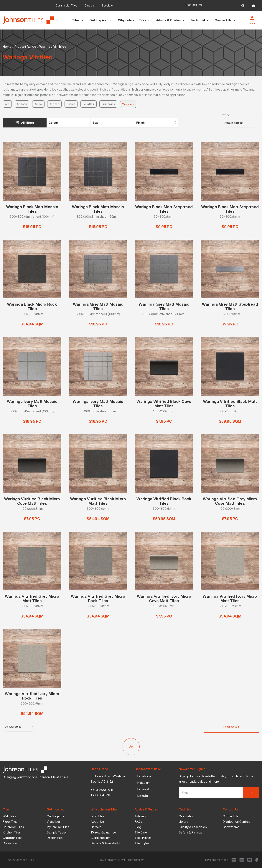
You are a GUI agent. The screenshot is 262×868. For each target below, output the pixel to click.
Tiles (78, 20)
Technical (200, 20)
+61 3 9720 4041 (102, 790)
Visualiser (53, 822)
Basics (71, 104)
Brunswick (108, 104)
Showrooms (231, 827)
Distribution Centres (237, 822)
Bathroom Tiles (13, 827)
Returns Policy (135, 860)
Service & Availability (105, 843)
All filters (28, 123)
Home (7, 47)
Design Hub (55, 838)
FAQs (138, 822)
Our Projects (55, 816)
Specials (107, 5)
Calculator (186, 816)
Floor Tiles (10, 822)
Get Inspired (101, 20)
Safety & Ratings (191, 832)
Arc (7, 104)
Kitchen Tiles (12, 832)
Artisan (54, 104)
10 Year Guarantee (103, 832)
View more (128, 104)
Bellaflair (89, 104)
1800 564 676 (100, 795)
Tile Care (141, 832)
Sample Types (57, 832)
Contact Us (225, 20)
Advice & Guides (171, 20)
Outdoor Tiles (13, 838)
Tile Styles (142, 843)
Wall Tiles (9, 816)
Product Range (25, 47)
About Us (97, 822)
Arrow (38, 104)
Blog (138, 827)
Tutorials (141, 816)
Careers (90, 5)
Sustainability (100, 838)
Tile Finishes (143, 838)
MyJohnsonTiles (58, 827)
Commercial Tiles (66, 5)
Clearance (10, 843)
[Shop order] (240, 123)
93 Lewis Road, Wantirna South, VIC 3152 (108, 779)
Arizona (22, 104)
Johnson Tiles (25, 860)
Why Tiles (97, 816)
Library (183, 822)
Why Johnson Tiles (134, 20)
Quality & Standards (193, 827)
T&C (102, 860)
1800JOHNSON (195, 5)
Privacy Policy (115, 860)
